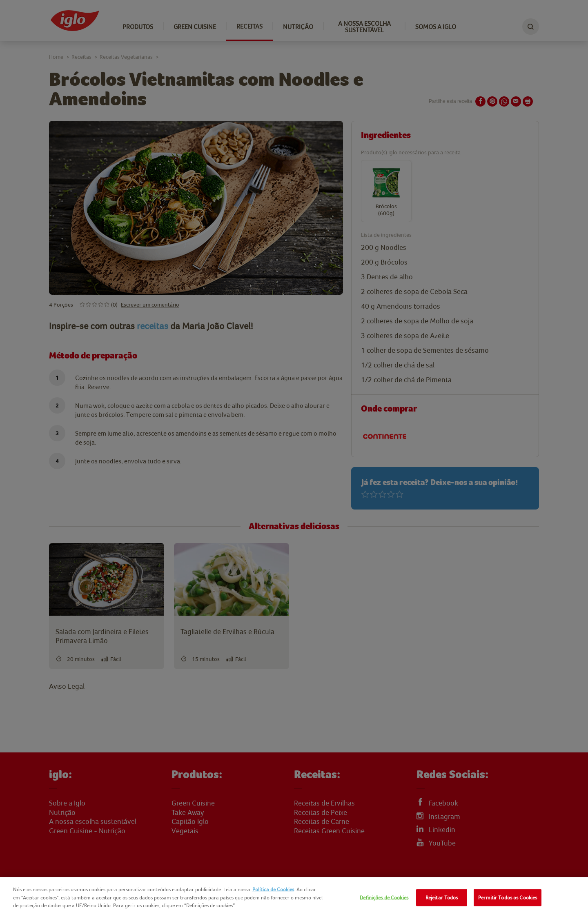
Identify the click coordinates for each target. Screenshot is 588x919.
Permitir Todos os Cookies (508, 898)
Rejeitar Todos (442, 898)
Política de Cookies (273, 889)
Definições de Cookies (384, 898)
